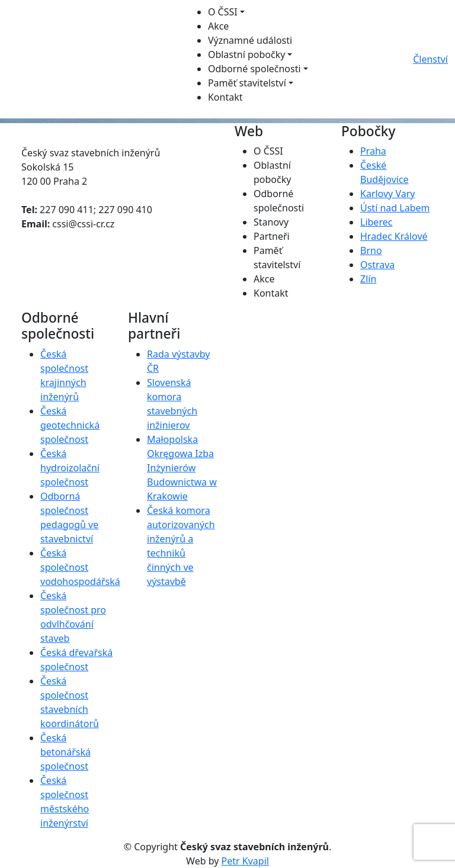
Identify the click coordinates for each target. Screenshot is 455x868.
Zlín (368, 279)
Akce (218, 26)
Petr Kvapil (245, 861)
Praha (373, 151)
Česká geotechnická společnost (70, 425)
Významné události (250, 40)
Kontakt (225, 97)
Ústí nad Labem (395, 208)
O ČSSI (223, 12)
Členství (430, 59)
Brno (371, 250)
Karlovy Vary (387, 194)
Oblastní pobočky (246, 54)
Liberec (376, 222)
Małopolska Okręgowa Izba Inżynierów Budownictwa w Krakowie (182, 468)
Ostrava (377, 265)
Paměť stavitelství (247, 83)
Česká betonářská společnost (65, 752)
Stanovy (271, 222)
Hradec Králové (394, 236)
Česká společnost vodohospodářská (80, 567)
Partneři (272, 236)
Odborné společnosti (254, 69)
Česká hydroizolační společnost (70, 468)
